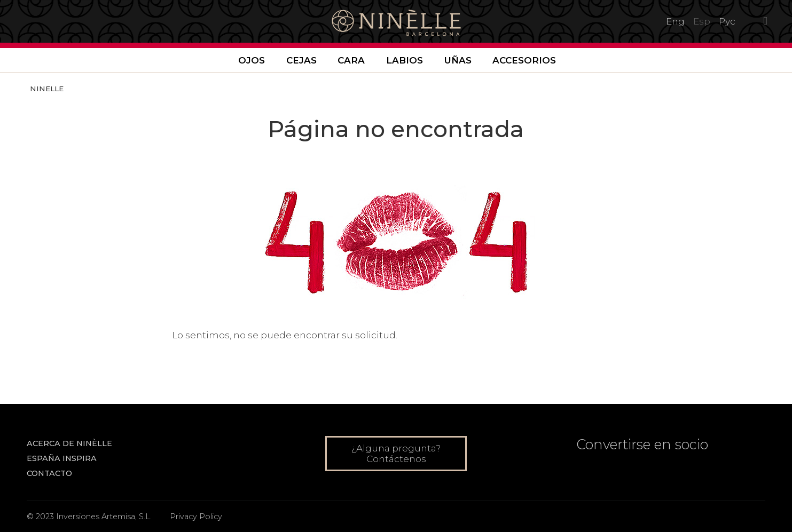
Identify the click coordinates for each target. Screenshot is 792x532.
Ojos (252, 60)
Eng (675, 21)
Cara (351, 60)
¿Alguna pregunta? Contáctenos (396, 454)
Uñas (458, 60)
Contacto (49, 473)
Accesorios (524, 60)
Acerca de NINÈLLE (69, 443)
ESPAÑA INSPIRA (62, 458)
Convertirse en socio (642, 444)
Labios (405, 60)
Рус (727, 21)
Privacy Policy (196, 517)
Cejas (301, 60)
